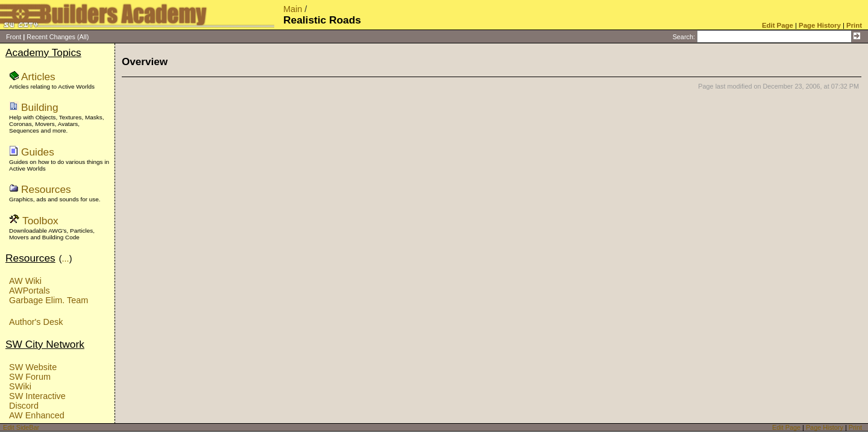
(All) (83, 37)
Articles (38, 77)
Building (40, 107)
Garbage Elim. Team (49, 300)
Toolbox (40, 221)
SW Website (33, 367)
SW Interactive (37, 396)
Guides (38, 152)
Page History (825, 427)
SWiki (20, 386)
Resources (46, 189)
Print (855, 427)
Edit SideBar (21, 427)
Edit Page (786, 427)
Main (293, 9)
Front (14, 37)
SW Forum (30, 377)
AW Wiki (25, 281)
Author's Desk (36, 322)
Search (683, 37)
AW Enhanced (37, 415)
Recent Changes (51, 37)
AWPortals (30, 291)
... (66, 259)
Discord (24, 406)
